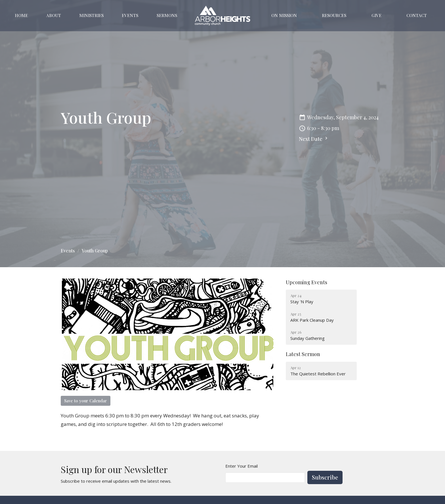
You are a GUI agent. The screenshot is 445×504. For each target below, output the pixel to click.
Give (376, 15)
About (54, 15)
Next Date (314, 139)
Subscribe (325, 477)
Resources (334, 15)
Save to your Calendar (86, 401)
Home (21, 15)
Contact (417, 15)
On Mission (284, 15)
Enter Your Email (242, 466)
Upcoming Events (307, 282)
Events (130, 15)
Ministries (91, 15)
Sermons (167, 15)
